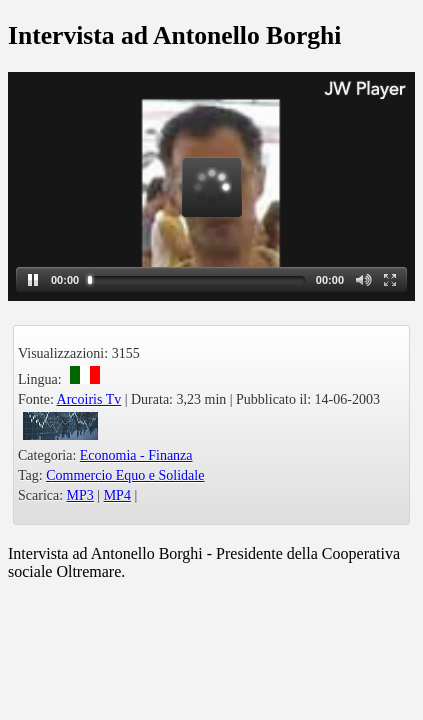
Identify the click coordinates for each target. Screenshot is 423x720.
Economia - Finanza (136, 455)
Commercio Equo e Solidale (125, 475)
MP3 (80, 495)
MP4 (117, 495)
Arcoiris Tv (89, 399)
